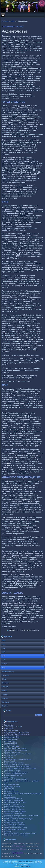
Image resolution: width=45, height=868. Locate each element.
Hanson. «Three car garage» (14, 810)
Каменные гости (10, 756)
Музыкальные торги (11, 736)
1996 (4, 648)
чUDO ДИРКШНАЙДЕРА (13, 799)
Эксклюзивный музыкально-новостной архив (22, 4)
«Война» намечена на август (15, 826)
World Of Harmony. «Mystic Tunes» (16, 765)
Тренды (5, 694)
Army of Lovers (7, 844)
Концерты (5, 683)
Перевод (5, 687)
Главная (5, 21)
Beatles (17, 853)
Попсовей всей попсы (12, 738)
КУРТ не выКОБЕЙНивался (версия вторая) (20, 833)
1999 (4, 660)
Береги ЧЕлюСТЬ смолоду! (14, 763)
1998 (13, 21)
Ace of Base (19, 849)
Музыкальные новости (26, 861)
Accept (29, 850)
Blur (37, 846)
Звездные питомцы (11, 745)
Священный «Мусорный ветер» (16, 779)
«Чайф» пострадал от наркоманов (17, 734)
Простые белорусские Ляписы (15, 748)
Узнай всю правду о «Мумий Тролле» (18, 759)
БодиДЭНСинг (9, 777)
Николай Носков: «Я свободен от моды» (19, 819)
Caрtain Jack (30, 847)
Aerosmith (7, 853)
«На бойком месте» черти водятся (17, 732)
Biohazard (12, 856)
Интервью (5, 675)
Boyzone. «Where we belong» (15, 806)
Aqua (18, 856)
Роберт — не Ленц (11, 820)
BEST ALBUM (34, 844)
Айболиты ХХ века (11, 730)
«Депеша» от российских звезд (15, 828)
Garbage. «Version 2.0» (12, 808)
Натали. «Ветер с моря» (13, 775)
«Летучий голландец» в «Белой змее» (18, 754)
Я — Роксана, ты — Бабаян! (14, 824)
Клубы (4, 679)
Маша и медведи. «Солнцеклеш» (16, 772)
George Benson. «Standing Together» (17, 766)
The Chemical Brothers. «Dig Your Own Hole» (20, 768)
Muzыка (5, 664)
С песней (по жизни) (12, 817)
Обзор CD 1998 (10, 741)
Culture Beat (34, 854)
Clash (10, 850)
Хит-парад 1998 (10, 797)
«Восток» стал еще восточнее (15, 802)
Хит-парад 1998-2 (11, 743)
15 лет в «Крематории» (13, 752)
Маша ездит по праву (12, 786)
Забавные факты (8, 671)
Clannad (5, 850)
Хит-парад (6, 702)
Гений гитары (9, 729)
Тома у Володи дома (12, 747)
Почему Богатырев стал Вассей (16, 750)
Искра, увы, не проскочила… (15, 801)
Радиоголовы (9, 725)
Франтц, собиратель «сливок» (15, 811)
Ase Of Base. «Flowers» (13, 770)
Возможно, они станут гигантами (16, 835)
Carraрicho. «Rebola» (12, 804)
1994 (4, 641)
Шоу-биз (5, 706)
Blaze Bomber (7, 847)
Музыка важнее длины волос (15, 830)
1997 (4, 652)
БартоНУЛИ (8, 757)
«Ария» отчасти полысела (14, 822)
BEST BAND (36, 850)
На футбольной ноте (12, 784)
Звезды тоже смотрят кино (14, 813)
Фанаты (5, 698)
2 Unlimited (19, 846)
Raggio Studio (26, 866)
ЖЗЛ (21, 630)
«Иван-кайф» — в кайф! (13, 26)
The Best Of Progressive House (15, 774)
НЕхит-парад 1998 (11, 739)
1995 (4, 644)
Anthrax (27, 844)
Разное (4, 691)
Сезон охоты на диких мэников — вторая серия (21, 815)
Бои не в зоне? (10, 761)
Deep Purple (18, 843)
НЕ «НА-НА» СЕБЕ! (11, 792)
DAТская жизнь (10, 790)
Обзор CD (8, 831)
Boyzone (27, 854)
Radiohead (35, 630)
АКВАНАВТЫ (9, 788)
